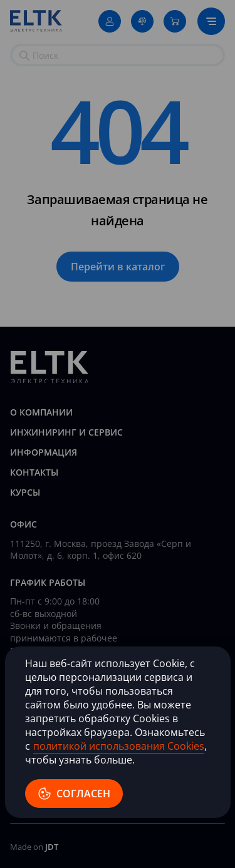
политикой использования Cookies (119, 746)
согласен (74, 794)
